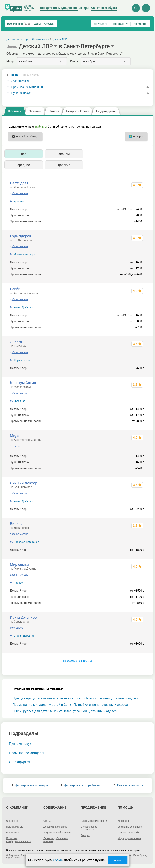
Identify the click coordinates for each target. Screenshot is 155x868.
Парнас (18, 583)
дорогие (64, 165)
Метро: (11, 61)
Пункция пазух (21, 93)
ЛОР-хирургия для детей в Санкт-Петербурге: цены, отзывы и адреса (64, 711)
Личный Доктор (24, 483)
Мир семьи (19, 564)
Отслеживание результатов (89, 828)
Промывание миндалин (27, 87)
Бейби (15, 289)
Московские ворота (26, 254)
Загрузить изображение (57, 833)
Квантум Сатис (23, 383)
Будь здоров (21, 236)
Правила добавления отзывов (56, 840)
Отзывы (49, 24)
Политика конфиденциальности (19, 840)
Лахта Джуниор (23, 617)
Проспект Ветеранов (26, 542)
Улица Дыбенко (23, 307)
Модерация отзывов (129, 838)
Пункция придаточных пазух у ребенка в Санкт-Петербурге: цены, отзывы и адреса (75, 698)
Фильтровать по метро (30, 785)
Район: (74, 61)
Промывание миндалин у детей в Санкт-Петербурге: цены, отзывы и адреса (70, 705)
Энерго (16, 342)
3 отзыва (15, 446)
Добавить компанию (55, 827)
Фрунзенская (22, 360)
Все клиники (19, 24)
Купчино (19, 201)
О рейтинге (13, 833)
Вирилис (17, 524)
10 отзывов (16, 628)
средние (24, 165)
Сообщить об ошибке (130, 827)
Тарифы (85, 835)
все (24, 154)
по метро (140, 24)
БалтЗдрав (19, 183)
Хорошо (117, 860)
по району (120, 24)
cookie (58, 860)
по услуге (101, 24)
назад (25, 75)
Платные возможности (94, 821)
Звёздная (19, 401)
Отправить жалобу (128, 833)
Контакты (123, 821)
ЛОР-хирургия (20, 81)
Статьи (47, 821)
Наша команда (15, 827)
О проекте (12, 821)
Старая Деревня (24, 636)
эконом (64, 154)
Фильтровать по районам (81, 785)
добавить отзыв (19, 193)
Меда (15, 436)
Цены (37, 24)
